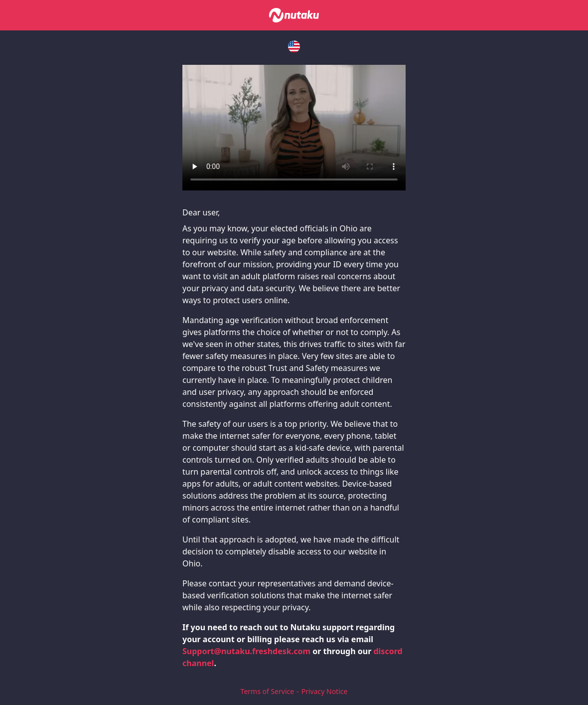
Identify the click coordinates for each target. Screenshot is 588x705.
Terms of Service (268, 691)
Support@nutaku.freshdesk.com (246, 651)
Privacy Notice (325, 691)
